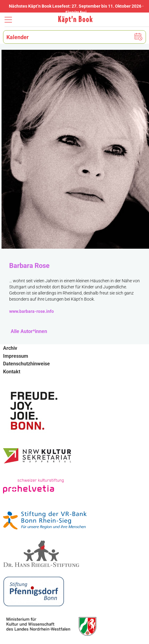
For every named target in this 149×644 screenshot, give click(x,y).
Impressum (16, 356)
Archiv (10, 348)
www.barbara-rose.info (32, 311)
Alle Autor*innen (29, 331)
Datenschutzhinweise (26, 364)
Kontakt (12, 372)
